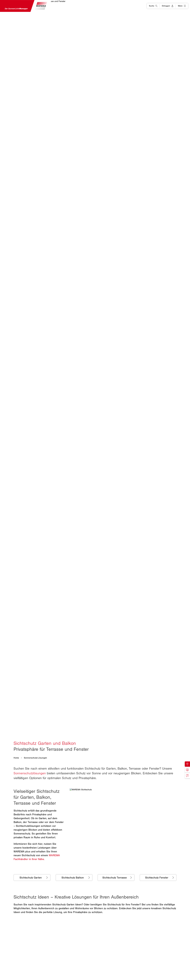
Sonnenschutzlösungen (30, 773)
